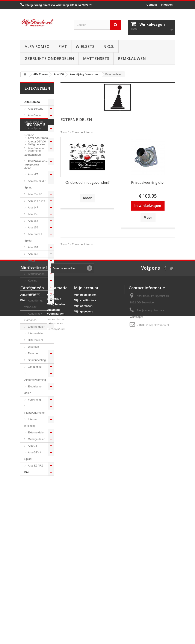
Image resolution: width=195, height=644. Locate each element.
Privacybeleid (56, 617)
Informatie (35, 489)
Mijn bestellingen (85, 583)
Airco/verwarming (35, 380)
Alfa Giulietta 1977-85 (34, 151)
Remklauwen (132, 58)
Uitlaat (32, 287)
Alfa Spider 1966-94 (33, 132)
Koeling (32, 281)
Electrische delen (33, 390)
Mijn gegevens (84, 600)
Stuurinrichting (37, 360)
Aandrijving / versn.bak (34, 304)
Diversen (33, 347)
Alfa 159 (33, 227)
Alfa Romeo (37, 46)
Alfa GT (32, 446)
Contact (152, 5)
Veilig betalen (36, 507)
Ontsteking (34, 267)
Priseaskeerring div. (148, 182)
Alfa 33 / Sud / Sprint (35, 184)
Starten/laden (36, 274)
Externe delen (36, 327)
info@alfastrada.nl (157, 613)
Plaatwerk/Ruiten (35, 413)
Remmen (33, 353)
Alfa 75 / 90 (35, 194)
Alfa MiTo (33, 174)
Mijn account (86, 576)
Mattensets (96, 58)
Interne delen (36, 333)
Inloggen (167, 5)
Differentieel (35, 340)
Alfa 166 (33, 254)
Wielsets (85, 46)
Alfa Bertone (35, 109)
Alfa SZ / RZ (35, 466)
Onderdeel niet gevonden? (88, 182)
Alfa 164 (33, 247)
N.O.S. (109, 46)
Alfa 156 (33, 221)
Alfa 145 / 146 (36, 201)
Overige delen (36, 439)
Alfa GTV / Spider (33, 456)
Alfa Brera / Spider (33, 237)
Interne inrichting (31, 423)
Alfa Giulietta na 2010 (36, 164)
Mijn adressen (83, 594)
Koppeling (34, 294)
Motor (31, 261)
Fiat (63, 46)
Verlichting (34, 400)
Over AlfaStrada (38, 500)
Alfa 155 (33, 214)
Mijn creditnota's (85, 588)
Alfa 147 (33, 207)
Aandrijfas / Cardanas (33, 317)
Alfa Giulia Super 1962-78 (34, 119)
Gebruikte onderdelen (49, 58)
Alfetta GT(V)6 (37, 141)
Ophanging (34, 367)
